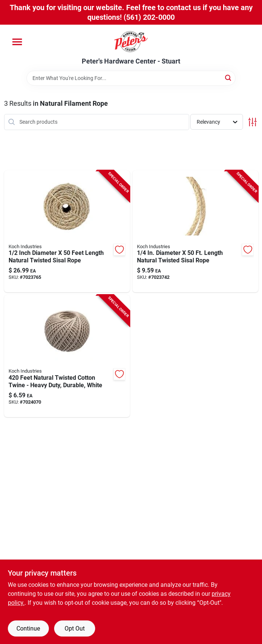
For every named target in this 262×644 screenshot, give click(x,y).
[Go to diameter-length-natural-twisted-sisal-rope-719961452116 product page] (195, 232)
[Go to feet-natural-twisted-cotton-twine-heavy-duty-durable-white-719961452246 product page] (67, 356)
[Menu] (17, 42)
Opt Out (75, 628)
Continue (28, 628)
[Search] (229, 78)
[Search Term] (131, 78)
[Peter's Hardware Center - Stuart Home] (131, 41)
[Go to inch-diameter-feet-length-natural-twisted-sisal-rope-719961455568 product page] (67, 232)
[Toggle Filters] (252, 122)
